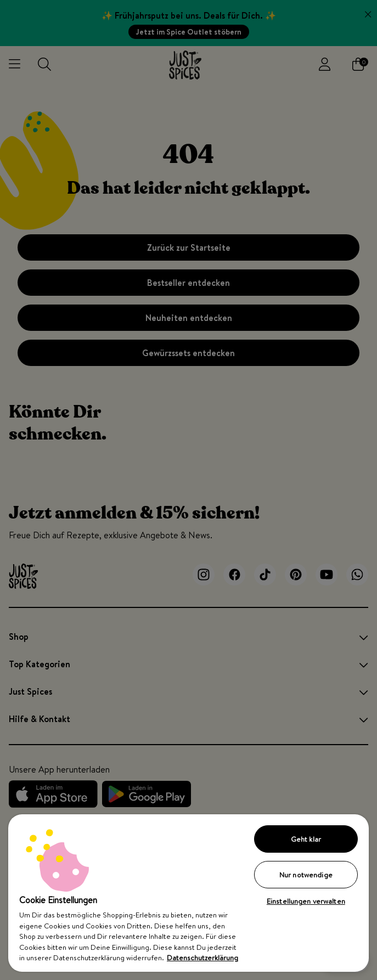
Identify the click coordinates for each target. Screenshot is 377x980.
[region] (188, 893)
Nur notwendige (306, 875)
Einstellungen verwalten (306, 901)
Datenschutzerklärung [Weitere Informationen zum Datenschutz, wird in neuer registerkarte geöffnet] (202, 958)
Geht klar (306, 839)
